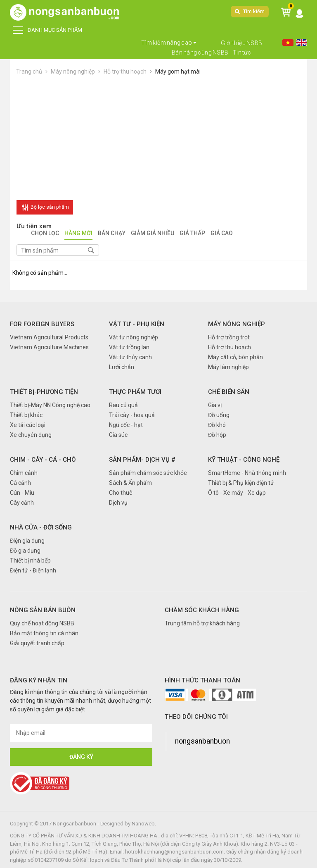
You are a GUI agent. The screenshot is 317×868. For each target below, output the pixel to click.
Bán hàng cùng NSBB (200, 52)
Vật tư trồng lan (129, 347)
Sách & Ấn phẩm (130, 483)
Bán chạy (112, 234)
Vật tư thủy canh (130, 357)
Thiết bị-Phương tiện (44, 392)
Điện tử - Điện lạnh (33, 570)
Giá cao (222, 234)
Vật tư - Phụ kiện (137, 324)
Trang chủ (29, 72)
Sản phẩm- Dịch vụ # (142, 460)
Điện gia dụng (27, 541)
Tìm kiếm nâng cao (169, 43)
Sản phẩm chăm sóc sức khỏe (148, 473)
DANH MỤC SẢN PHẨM (47, 30)
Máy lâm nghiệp (228, 367)
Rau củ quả (123, 405)
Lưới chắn (122, 367)
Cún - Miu (22, 493)
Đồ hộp (217, 435)
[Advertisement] (158, 138)
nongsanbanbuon (202, 741)
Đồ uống (219, 415)
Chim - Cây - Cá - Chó (43, 460)
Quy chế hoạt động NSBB (42, 623)
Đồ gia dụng (25, 551)
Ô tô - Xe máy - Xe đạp (237, 493)
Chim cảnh (24, 473)
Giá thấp (192, 234)
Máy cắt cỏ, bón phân (235, 357)
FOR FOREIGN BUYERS (42, 324)
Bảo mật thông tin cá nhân (44, 633)
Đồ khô (217, 425)
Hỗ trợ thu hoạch (125, 72)
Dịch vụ (118, 503)
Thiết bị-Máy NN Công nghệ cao (50, 405)
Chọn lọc (45, 234)
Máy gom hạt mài (178, 72)
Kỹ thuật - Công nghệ (244, 460)
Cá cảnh (20, 483)
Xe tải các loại (28, 425)
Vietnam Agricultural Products (49, 337)
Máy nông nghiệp (73, 72)
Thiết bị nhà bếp (30, 560)
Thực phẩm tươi (135, 392)
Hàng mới (78, 234)
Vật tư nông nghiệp (134, 337)
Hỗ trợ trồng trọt (229, 337)
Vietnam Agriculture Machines (49, 347)
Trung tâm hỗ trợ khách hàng (202, 623)
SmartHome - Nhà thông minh (247, 473)
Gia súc (118, 435)
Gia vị (215, 405)
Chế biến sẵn (229, 392)
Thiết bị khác (26, 415)
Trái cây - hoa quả (132, 415)
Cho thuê (121, 493)
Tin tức (242, 52)
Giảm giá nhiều (153, 234)
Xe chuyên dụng (31, 435)
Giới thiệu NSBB (242, 43)
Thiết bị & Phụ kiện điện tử (241, 483)
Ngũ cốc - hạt (126, 425)
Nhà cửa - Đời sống (41, 527)
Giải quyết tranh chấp (37, 643)
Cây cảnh (22, 503)
